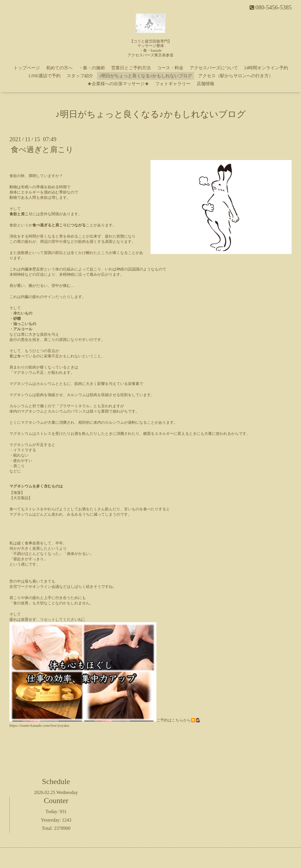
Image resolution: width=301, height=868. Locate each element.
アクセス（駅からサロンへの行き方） (236, 76)
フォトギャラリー (173, 84)
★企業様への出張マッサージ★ (118, 84)
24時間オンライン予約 (266, 68)
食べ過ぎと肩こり (42, 150)
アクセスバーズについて (214, 68)
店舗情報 (205, 84)
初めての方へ (59, 68)
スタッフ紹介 (80, 76)
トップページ (27, 68)
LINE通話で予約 (45, 76)
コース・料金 (170, 68)
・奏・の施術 (92, 68)
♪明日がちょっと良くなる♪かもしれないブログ (146, 76)
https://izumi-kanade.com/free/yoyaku (39, 725)
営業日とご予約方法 (131, 68)
